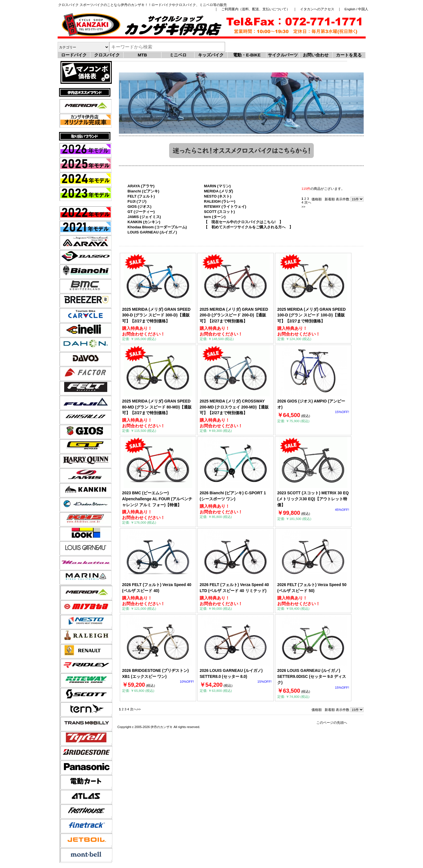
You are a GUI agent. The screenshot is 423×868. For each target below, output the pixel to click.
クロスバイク (107, 55)
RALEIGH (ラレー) (220, 201)
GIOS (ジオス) (139, 207)
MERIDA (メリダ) (218, 191)
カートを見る (349, 55)
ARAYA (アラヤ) (141, 186)
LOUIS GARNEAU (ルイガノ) (152, 232)
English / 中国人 (357, 9)
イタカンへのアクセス (317, 9)
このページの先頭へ (332, 722)
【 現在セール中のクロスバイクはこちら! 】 (243, 222)
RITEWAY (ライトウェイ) (225, 207)
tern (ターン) (215, 217)
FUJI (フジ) (137, 201)
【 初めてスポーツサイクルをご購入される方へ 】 (248, 227)
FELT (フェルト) (141, 196)
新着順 (330, 199)
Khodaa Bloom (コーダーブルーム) (157, 227)
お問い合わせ (316, 55)
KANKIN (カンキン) (144, 222)
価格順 (317, 199)
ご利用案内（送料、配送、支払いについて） (256, 9)
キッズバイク (211, 55)
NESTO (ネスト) (218, 196)
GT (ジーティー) (141, 212)
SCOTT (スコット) (219, 212)
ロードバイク (74, 55)
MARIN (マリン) (217, 186)
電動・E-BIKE (247, 55)
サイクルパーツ (283, 55)
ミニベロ (178, 55)
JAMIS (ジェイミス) (144, 217)
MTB (142, 55)
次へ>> (135, 709)
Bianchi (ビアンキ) (143, 191)
